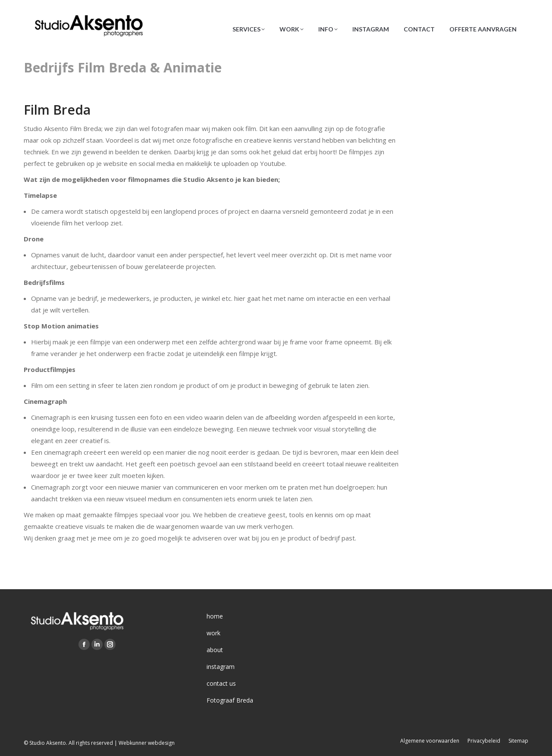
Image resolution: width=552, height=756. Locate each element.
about (215, 650)
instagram (221, 667)
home (215, 616)
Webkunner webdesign (147, 743)
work (213, 633)
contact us (221, 683)
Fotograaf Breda (230, 700)
